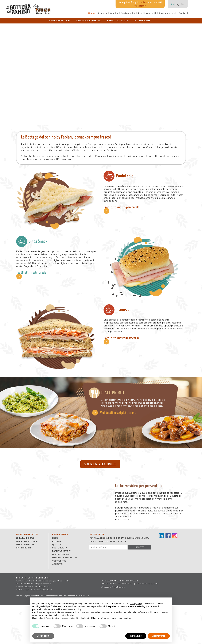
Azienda (102, 13)
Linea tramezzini (117, 21)
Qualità (114, 13)
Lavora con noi (167, 13)
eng (177, 4)
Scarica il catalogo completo (100, 464)
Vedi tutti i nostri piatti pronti (121, 413)
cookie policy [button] (75, 609)
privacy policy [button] (136, 604)
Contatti (183, 13)
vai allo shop (140, 6)
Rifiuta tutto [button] (136, 636)
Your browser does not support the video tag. (101, 74)
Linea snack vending (89, 21)
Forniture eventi (147, 13)
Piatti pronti (142, 21)
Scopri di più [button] (43, 636)
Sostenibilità (128, 13)
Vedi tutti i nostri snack (31, 270)
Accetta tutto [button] (159, 636)
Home (91, 13)
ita (173, 4)
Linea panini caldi (60, 21)
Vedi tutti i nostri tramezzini (122, 335)
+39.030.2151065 (26, 622)
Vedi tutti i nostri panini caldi (122, 205)
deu (182, 4)
